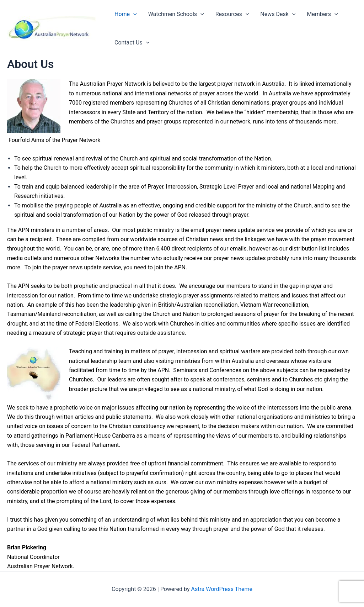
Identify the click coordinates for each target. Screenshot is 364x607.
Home (126, 14)
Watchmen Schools (176, 14)
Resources (232, 14)
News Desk (278, 14)
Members (322, 14)
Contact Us (132, 43)
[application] (133, 14)
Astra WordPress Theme (222, 589)
